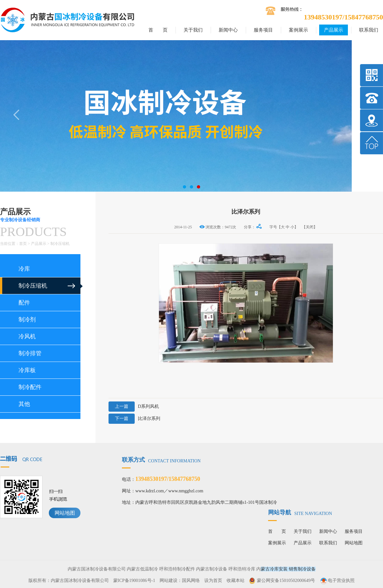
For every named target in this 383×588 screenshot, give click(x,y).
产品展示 (334, 30)
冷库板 (27, 370)
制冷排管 (30, 353)
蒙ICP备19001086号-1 (134, 581)
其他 (24, 404)
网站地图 (65, 513)
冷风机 (27, 336)
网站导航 (300, 512)
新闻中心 (228, 30)
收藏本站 (236, 581)
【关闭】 (310, 227)
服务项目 (263, 30)
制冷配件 (30, 387)
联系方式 (161, 460)
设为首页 (213, 581)
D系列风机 (134, 407)
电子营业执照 (337, 581)
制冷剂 (27, 320)
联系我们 (369, 30)
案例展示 (298, 30)
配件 (24, 303)
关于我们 (193, 30)
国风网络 (191, 581)
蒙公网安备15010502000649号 (286, 581)
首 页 (158, 30)
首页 (23, 244)
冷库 (24, 269)
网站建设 (169, 581)
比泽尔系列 (134, 419)
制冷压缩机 (60, 244)
